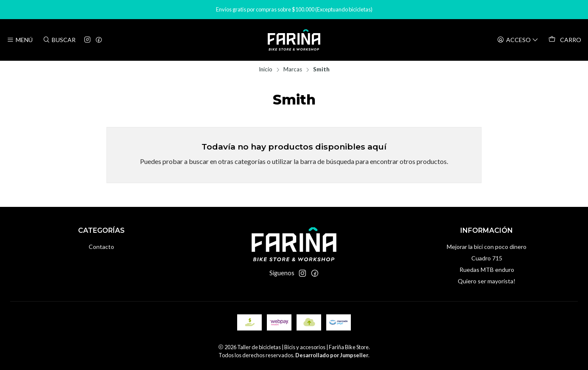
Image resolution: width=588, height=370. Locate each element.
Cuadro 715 (487, 258)
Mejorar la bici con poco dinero (487, 247)
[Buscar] (59, 40)
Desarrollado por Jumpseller (332, 355)
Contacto (101, 247)
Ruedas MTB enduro (487, 270)
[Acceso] (518, 40)
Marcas (293, 70)
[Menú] (20, 40)
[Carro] (565, 40)
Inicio (266, 70)
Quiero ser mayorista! (487, 281)
